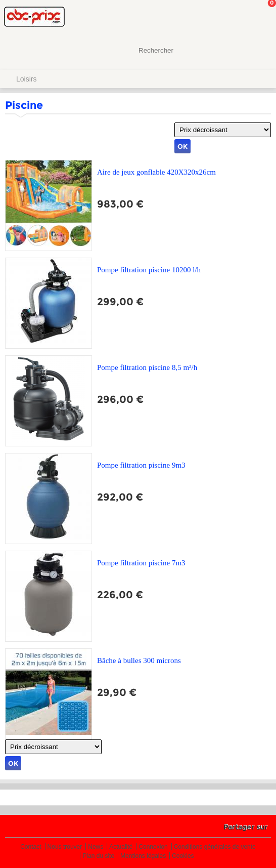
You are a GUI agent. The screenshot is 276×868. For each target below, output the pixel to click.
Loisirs (26, 79)
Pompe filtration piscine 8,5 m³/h (147, 367)
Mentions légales (143, 856)
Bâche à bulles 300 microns (139, 660)
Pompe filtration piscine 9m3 (141, 465)
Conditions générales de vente (215, 847)
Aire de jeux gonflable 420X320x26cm (156, 172)
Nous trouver (65, 847)
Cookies (183, 856)
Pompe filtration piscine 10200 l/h (149, 270)
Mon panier (260, 18)
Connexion (153, 847)
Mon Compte (231, 18)
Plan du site (98, 856)
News (96, 847)
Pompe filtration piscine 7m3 (141, 563)
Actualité (121, 847)
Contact (31, 847)
